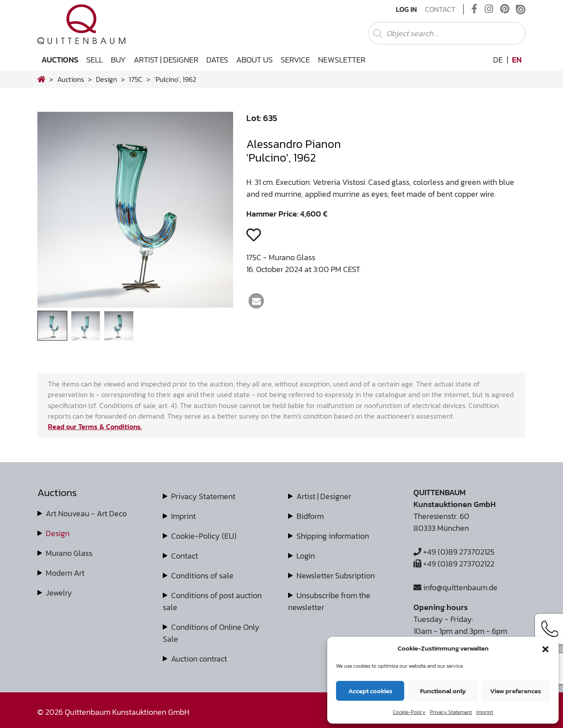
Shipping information (333, 536)
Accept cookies (370, 691)
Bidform (310, 516)
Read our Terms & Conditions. (95, 427)
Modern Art (65, 573)
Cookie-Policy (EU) (204, 536)
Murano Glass (69, 553)
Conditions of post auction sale (212, 601)
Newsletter (342, 60)
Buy (118, 60)
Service (295, 60)
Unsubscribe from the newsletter (329, 601)
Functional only (443, 691)
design (106, 79)
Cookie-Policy (409, 712)
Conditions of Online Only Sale (211, 633)
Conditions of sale (202, 575)
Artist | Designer (166, 60)
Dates (217, 60)
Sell (95, 60)
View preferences (515, 691)
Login (306, 556)
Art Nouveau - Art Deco (86, 513)
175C (136, 79)
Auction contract (199, 659)
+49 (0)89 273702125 (454, 552)
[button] (545, 648)
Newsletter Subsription (336, 575)
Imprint (485, 712)
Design (58, 533)
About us (254, 60)
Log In (406, 9)
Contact (440, 9)
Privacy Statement (451, 712)
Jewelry (59, 593)
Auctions (60, 60)
